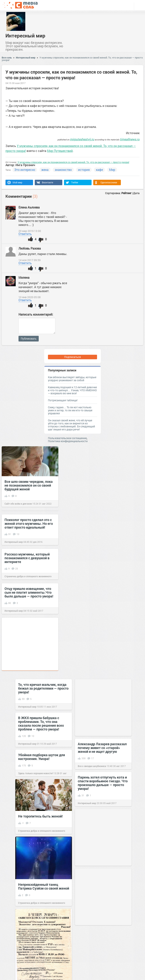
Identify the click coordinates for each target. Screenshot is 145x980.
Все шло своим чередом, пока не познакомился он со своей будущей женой (29, 485)
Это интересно (25, 170)
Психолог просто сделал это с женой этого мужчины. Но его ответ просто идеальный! (29, 523)
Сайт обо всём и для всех (18, 504)
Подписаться (72, 357)
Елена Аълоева (29, 207)
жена (45, 170)
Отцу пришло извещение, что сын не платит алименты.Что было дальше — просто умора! (29, 592)
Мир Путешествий (60, 151)
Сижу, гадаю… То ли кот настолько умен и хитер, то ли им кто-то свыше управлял (70, 410)
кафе (99, 170)
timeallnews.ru (130, 139)
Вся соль (7, 58)
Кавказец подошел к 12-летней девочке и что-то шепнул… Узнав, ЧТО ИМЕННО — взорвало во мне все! (72, 390)
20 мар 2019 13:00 (30, 231)
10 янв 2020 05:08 (30, 297)
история (84, 170)
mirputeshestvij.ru (82, 139)
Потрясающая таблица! (63, 400)
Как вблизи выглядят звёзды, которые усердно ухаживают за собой (72, 379)
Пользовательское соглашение (67, 438)
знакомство (63, 170)
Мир (112, 170)
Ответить (25, 234)
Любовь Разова (30, 248)
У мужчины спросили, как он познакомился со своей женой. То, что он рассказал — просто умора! (72, 59)
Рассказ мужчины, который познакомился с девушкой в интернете (27, 558)
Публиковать (29, 339)
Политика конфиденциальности (68, 441)
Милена (24, 277)
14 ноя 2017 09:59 (30, 260)
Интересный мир (25, 36)
